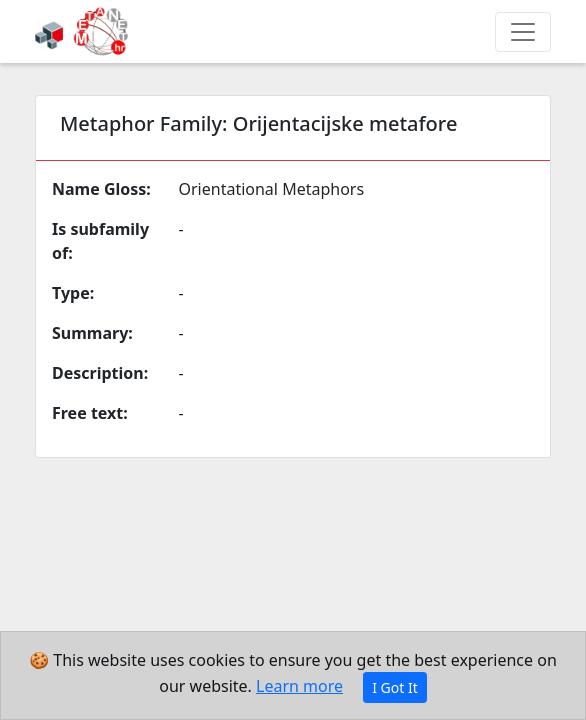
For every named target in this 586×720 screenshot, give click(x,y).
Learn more (299, 686)
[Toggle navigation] (523, 32)
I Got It (395, 687)
